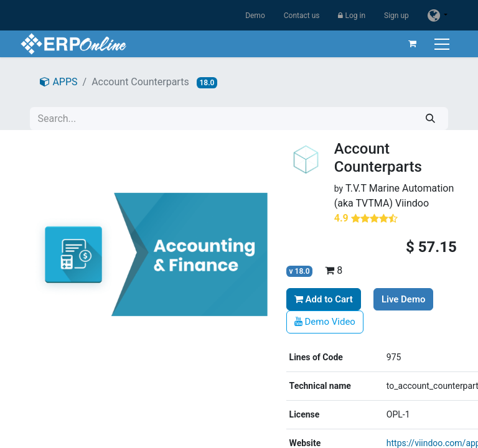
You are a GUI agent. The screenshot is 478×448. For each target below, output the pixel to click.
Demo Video (325, 322)
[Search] (430, 119)
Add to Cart (324, 299)
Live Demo (404, 299)
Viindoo (412, 203)
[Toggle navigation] (442, 44)
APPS (59, 82)
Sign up (396, 16)
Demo (255, 16)
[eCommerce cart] (411, 44)
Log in (352, 16)
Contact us (302, 16)
